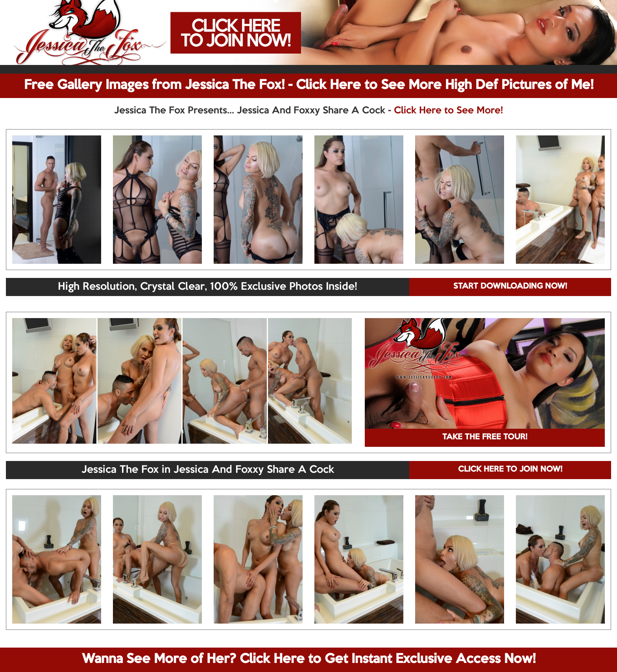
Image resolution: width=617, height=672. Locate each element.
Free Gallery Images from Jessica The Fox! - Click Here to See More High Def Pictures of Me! (309, 85)
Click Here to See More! (448, 111)
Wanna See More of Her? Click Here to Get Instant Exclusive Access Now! (309, 659)
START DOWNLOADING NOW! (510, 287)
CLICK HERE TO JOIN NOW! (510, 470)
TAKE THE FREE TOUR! (485, 437)
